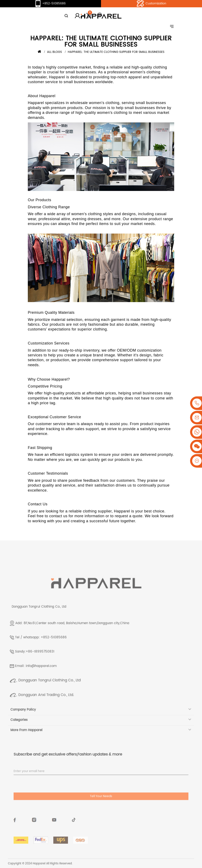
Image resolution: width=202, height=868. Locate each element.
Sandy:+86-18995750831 (35, 661)
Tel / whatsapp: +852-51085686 (41, 647)
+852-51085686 (50, 4)
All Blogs (54, 52)
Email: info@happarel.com (36, 675)
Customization (151, 4)
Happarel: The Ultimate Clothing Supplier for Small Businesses (116, 52)
